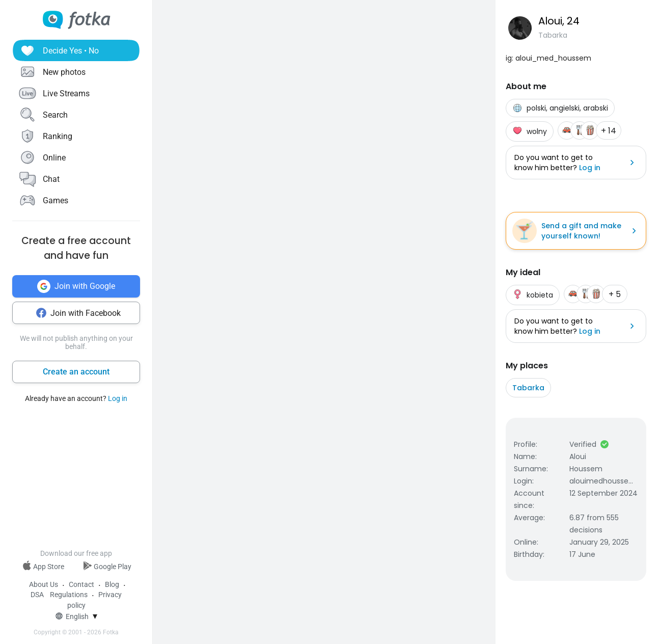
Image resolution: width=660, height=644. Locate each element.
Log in (118, 398)
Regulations (69, 595)
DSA (37, 595)
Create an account (76, 372)
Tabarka (528, 388)
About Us (44, 584)
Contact (81, 584)
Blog (112, 584)
